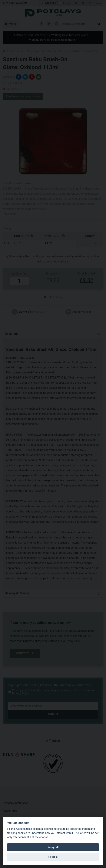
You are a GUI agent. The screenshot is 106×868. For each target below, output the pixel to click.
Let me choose (39, 837)
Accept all (53, 847)
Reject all (53, 857)
